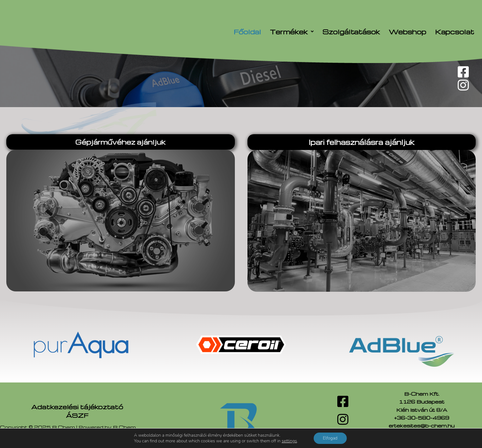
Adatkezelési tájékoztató (77, 407)
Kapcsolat (455, 32)
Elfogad (330, 438)
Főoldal (247, 32)
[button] (292, 32)
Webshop (407, 32)
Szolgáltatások (351, 32)
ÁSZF (77, 415)
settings (289, 441)
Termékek (292, 32)
